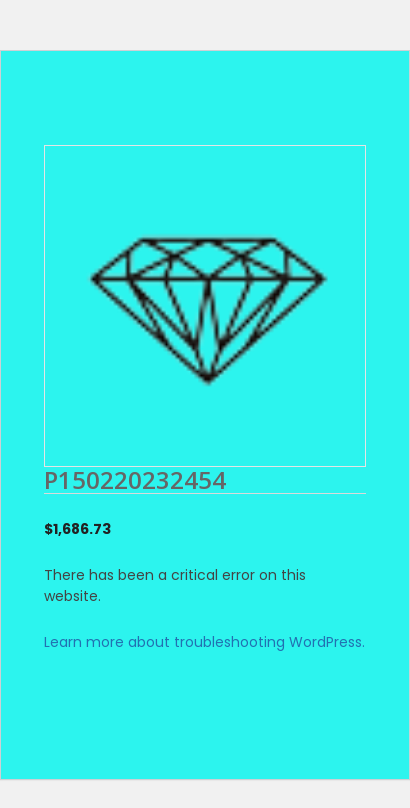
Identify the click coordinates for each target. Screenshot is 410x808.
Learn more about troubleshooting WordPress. (204, 642)
